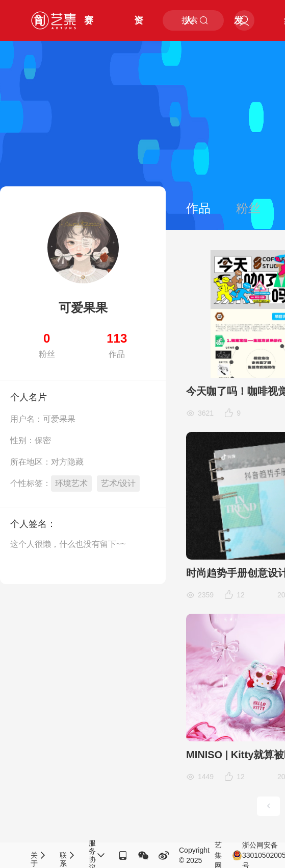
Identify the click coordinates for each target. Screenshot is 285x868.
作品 (198, 208)
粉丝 (248, 208)
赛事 (89, 28)
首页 (39, 28)
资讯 (139, 28)
